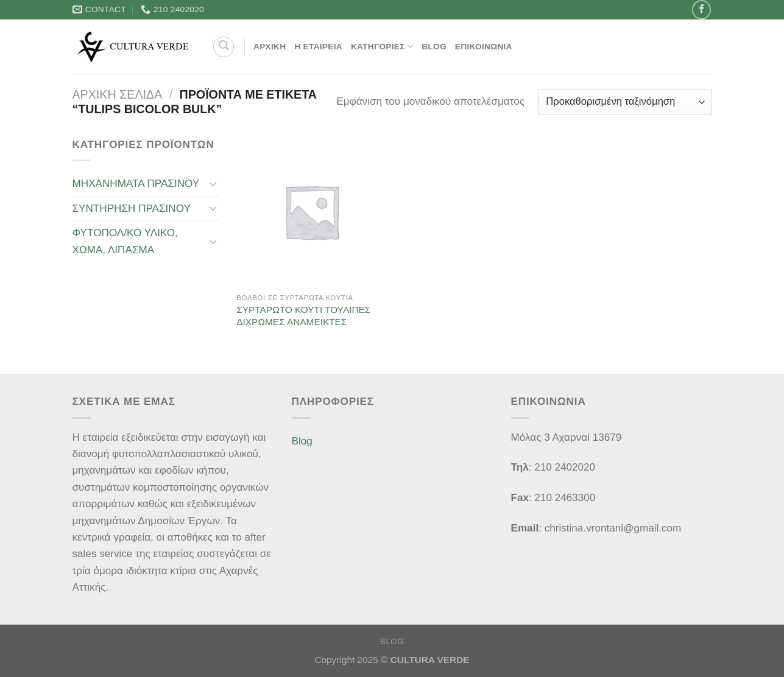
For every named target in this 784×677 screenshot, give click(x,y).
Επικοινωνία (484, 47)
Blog (434, 47)
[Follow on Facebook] (701, 9)
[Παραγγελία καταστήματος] (625, 102)
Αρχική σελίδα (118, 94)
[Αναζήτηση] (224, 47)
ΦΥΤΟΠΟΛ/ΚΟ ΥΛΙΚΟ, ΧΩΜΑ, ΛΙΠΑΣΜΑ (125, 241)
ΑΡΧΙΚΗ (270, 47)
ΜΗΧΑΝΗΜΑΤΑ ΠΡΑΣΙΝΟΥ (136, 184)
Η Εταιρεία (318, 47)
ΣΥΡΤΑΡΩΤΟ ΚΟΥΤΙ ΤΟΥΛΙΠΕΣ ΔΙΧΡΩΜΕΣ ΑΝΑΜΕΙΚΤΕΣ (303, 316)
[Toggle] (214, 184)
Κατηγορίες (382, 47)
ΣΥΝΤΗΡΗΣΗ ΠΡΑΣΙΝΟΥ (132, 209)
